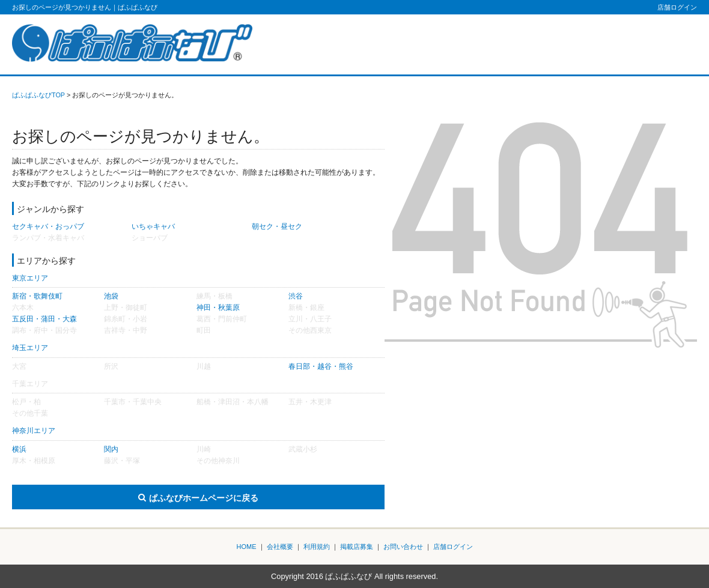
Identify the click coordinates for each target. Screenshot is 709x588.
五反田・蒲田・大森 (44, 319)
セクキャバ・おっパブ (48, 226)
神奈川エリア (34, 431)
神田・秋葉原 (218, 308)
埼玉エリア (30, 348)
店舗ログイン (677, 7)
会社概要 (280, 547)
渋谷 (296, 296)
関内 (111, 449)
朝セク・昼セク (277, 226)
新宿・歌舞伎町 (37, 296)
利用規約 (317, 547)
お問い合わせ (403, 547)
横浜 (19, 449)
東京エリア (30, 278)
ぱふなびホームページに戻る (204, 498)
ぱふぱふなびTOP (38, 95)
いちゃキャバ (153, 226)
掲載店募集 (357, 547)
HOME (247, 547)
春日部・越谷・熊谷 (321, 366)
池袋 (111, 296)
